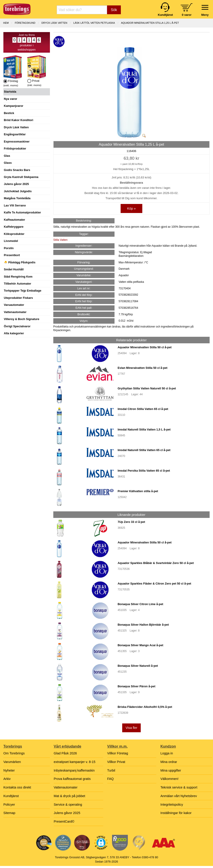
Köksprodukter (14, 234)
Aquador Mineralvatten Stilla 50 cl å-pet (145, 347)
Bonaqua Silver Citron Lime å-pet (140, 604)
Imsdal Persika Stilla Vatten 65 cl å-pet (144, 471)
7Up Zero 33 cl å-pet (131, 522)
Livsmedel (11, 241)
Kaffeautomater (14, 220)
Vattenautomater (15, 312)
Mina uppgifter (171, 770)
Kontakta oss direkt (17, 787)
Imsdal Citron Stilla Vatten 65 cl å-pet (143, 409)
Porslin (9, 248)
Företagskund (25, 23)
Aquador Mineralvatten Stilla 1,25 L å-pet (150, 23)
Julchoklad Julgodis (18, 191)
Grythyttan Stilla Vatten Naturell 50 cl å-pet (147, 388)
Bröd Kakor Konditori (19, 120)
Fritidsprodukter (15, 149)
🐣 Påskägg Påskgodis (20, 262)
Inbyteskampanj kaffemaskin (74, 770)
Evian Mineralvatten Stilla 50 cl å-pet (143, 368)
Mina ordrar (169, 762)
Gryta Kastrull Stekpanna (21, 177)
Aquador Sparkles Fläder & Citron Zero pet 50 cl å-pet (154, 584)
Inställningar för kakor (176, 813)
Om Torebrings (14, 753)
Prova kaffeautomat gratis (72, 779)
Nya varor (11, 99)
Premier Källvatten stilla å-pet (138, 491)
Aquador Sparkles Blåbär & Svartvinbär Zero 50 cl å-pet (156, 563)
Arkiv (7, 779)
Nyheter (9, 770)
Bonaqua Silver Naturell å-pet (138, 666)
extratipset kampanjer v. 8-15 (75, 762)
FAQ (111, 779)
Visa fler (131, 728)
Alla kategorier (14, 333)
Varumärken (12, 762)
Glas (7, 156)
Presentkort (12, 255)
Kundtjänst (11, 796)
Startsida (10, 92)
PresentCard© (64, 821)
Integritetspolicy (172, 805)
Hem (6, 23)
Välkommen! (169, 779)
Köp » (131, 208)
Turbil (111, 770)
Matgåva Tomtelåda (17, 198)
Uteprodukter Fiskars (18, 298)
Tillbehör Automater (18, 284)
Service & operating (68, 805)
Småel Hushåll (14, 269)
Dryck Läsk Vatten (16, 127)
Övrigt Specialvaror (17, 326)
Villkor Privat (116, 762)
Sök (114, 10)
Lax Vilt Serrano (15, 205)
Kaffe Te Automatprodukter (22, 212)
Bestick (9, 113)
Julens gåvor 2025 (16, 184)
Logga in (167, 753)
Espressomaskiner (17, 142)
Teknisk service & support (179, 787)
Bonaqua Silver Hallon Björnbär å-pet (143, 625)
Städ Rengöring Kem (18, 277)
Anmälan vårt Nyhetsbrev (179, 796)
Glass (8, 163)
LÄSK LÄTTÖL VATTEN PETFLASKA (94, 23)
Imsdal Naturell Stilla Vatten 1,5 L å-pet (144, 429)
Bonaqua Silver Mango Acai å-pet (140, 645)
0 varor (187, 15)
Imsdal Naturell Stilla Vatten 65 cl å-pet (144, 450)
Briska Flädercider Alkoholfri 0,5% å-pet (145, 707)
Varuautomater (14, 305)
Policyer (9, 805)
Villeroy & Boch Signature (22, 319)
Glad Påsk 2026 (65, 753)
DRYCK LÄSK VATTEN (54, 23)
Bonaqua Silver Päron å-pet (137, 686)
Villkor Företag (118, 753)
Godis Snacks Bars (17, 170)
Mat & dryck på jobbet (69, 796)
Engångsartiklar (15, 134)
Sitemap (9, 813)
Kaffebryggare (14, 227)
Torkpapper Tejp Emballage (23, 291)
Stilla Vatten (60, 240)
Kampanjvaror (14, 106)
